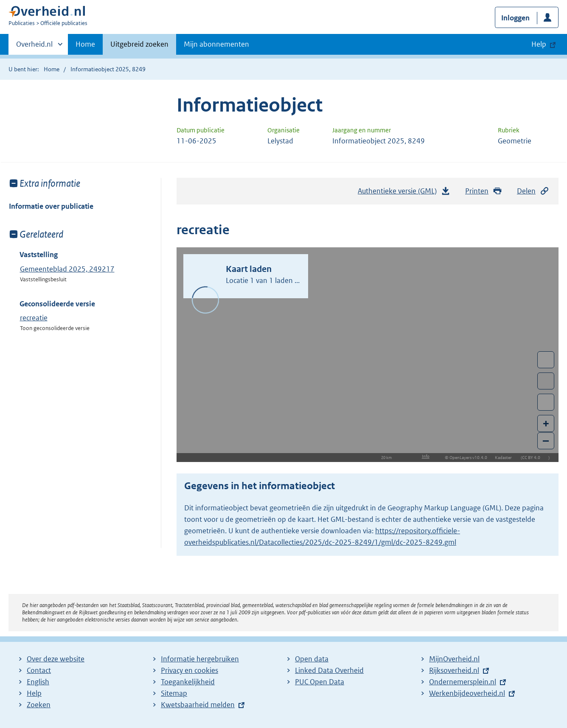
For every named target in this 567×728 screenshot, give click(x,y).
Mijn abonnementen (216, 44)
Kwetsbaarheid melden (198, 705)
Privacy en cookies (189, 670)
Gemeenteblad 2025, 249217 (67, 269)
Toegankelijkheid (188, 682)
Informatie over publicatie (51, 206)
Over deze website (56, 659)
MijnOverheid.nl (454, 659)
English (38, 682)
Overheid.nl (34, 47)
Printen (484, 191)
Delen (533, 191)
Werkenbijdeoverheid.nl (467, 693)
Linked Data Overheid (329, 670)
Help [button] (539, 44)
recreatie (34, 318)
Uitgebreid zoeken (139, 44)
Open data (312, 659)
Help (34, 693)
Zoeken (39, 705)
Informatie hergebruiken (200, 659)
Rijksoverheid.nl (454, 670)
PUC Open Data (320, 682)
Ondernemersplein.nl (463, 682)
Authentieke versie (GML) (404, 193)
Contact (39, 670)
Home (85, 44)
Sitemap (174, 693)
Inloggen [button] (515, 18)
